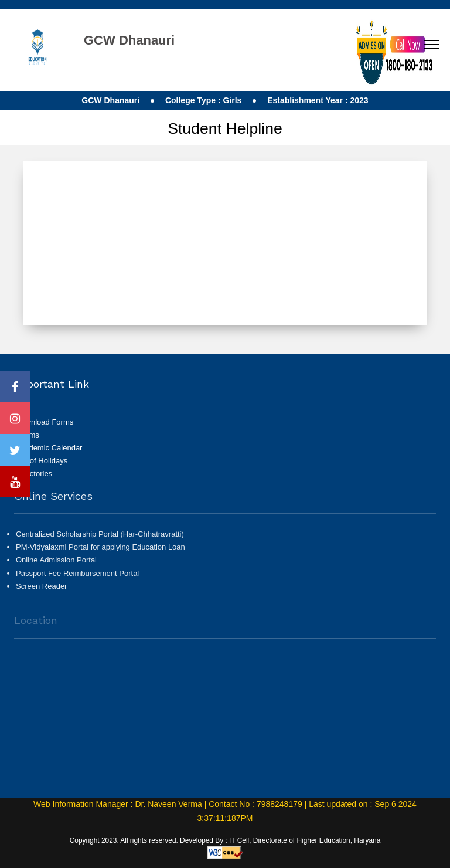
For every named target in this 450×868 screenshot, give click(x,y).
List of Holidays (42, 461)
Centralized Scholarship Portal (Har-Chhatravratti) (100, 538)
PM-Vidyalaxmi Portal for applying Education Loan (100, 551)
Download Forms (45, 422)
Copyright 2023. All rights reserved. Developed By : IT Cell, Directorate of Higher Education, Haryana (225, 840)
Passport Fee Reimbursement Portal (77, 577)
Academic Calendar (49, 448)
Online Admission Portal (56, 564)
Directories (34, 474)
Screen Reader (41, 590)
